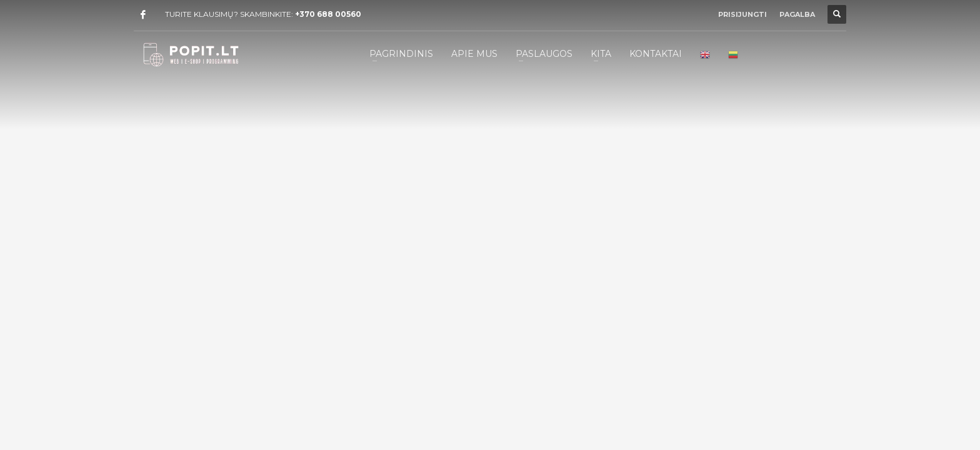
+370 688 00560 (328, 14)
